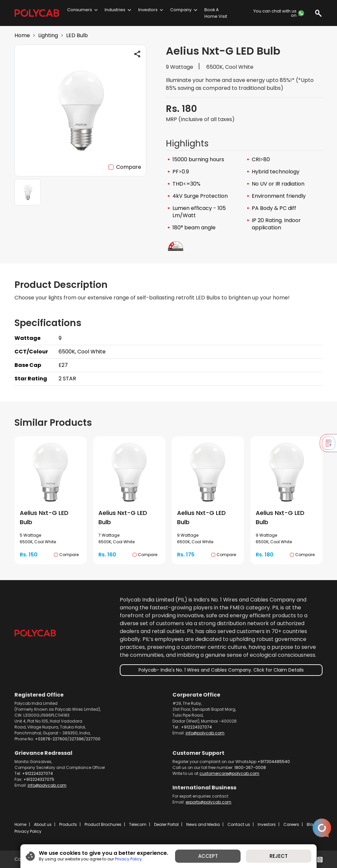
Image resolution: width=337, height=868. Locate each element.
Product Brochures (103, 824)
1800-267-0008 (250, 767)
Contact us (239, 824)
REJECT (279, 856)
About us (43, 824)
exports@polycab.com (208, 802)
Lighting (48, 35)
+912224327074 (196, 727)
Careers (291, 824)
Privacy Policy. (129, 859)
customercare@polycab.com (229, 773)
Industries (115, 10)
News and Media (203, 824)
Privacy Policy (28, 831)
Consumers (80, 10)
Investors (148, 10)
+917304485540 (274, 762)
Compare (129, 167)
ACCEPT (208, 856)
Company (181, 10)
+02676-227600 (51, 739)
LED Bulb (77, 35)
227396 (77, 739)
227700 (93, 739)
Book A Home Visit (216, 13)
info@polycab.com (205, 733)
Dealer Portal (166, 824)
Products (68, 824)
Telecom (138, 824)
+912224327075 (39, 779)
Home (22, 35)
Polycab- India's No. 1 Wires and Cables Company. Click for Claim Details (221, 670)
